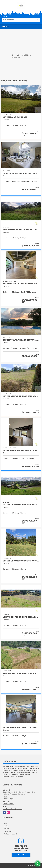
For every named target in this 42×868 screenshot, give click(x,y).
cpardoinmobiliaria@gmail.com (13, 809)
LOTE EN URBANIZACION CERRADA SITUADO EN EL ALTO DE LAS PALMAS (21, 561)
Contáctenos (8, 831)
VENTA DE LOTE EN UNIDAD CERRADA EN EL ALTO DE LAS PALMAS (21, 617)
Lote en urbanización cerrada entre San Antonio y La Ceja (21, 505)
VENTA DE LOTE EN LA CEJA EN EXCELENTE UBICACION (21, 230)
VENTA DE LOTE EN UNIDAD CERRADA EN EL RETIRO (21, 673)
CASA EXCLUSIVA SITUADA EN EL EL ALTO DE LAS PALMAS (21, 173)
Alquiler (6, 829)
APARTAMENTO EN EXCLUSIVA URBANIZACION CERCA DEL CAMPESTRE (21, 284)
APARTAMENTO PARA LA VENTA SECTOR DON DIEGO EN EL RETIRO (21, 451)
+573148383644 (8, 799)
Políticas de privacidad (11, 834)
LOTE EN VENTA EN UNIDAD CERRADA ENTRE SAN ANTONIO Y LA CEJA (21, 396)
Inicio (6, 823)
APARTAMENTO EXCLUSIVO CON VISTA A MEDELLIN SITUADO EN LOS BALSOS (21, 728)
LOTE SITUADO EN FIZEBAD (15, 117)
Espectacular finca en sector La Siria (21, 340)
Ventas (6, 826)
